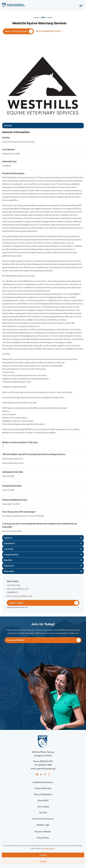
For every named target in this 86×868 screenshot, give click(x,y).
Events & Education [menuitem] (43, 788)
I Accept (43, 855)
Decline (43, 861)
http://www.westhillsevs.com (20, 596)
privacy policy (49, 848)
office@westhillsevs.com (18, 589)
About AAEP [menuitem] (43, 800)
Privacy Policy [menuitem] (43, 838)
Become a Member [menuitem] (43, 832)
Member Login (43, 825)
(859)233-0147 (46, 761)
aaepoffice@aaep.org (46, 768)
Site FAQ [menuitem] (43, 813)
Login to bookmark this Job (17, 607)
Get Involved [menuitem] (43, 807)
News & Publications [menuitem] (43, 794)
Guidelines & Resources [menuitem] (43, 782)
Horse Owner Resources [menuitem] (43, 819)
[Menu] (73, 5)
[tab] (43, 126)
